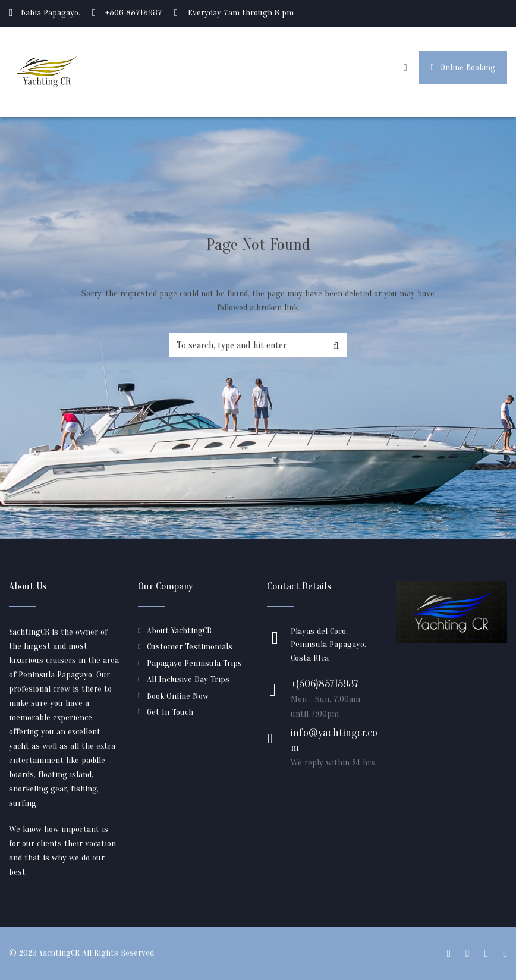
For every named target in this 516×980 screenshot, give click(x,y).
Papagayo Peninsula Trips (194, 663)
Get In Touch (170, 712)
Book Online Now (178, 696)
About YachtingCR (179, 631)
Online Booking (463, 67)
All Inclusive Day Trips (188, 679)
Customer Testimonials (190, 647)
